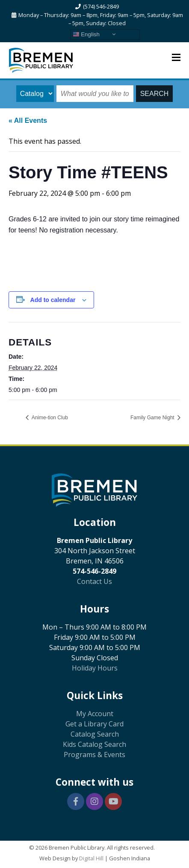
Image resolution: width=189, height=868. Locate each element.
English (86, 34)
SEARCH (155, 94)
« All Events (28, 120)
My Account (95, 714)
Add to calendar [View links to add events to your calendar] (53, 300)
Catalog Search (95, 734)
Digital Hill (91, 858)
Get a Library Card (94, 724)
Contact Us (94, 581)
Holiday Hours (95, 668)
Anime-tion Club (49, 418)
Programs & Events (94, 755)
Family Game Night (153, 418)
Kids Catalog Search (94, 744)
